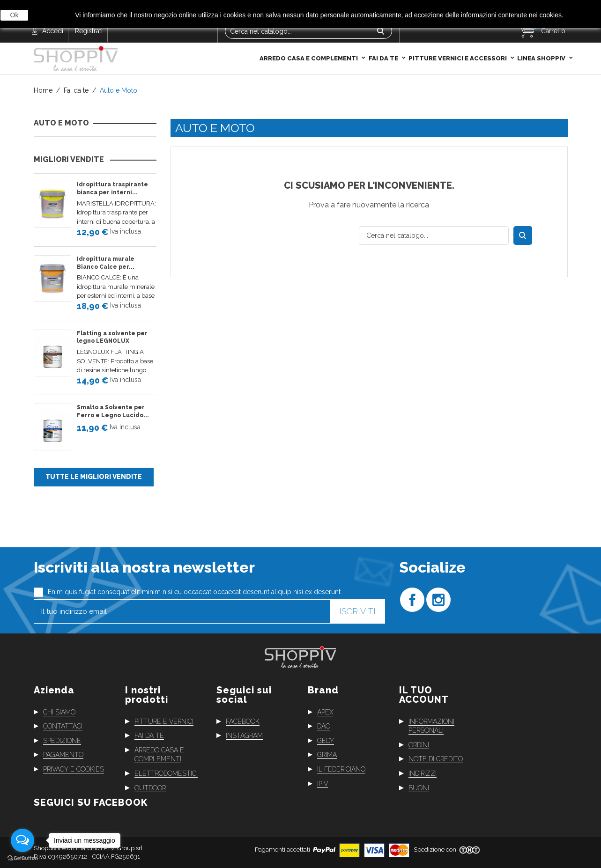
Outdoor (150, 787)
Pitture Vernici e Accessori (458, 39)
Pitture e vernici (164, 721)
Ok (15, 15)
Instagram (244, 736)
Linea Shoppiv (542, 39)
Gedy (326, 741)
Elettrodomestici (166, 773)
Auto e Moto (61, 123)
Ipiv (323, 783)
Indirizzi (423, 773)
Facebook (243, 721)
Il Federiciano (341, 769)
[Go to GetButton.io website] (22, 858)
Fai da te (384, 39)
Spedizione (62, 741)
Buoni (419, 787)
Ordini (419, 745)
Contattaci (63, 726)
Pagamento (63, 755)
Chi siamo (59, 712)
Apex (325, 712)
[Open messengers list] (22, 840)
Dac (323, 726)
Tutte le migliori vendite (94, 477)
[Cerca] (434, 235)
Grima (327, 755)
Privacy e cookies (74, 769)
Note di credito (436, 759)
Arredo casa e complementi (309, 39)
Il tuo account (424, 694)
